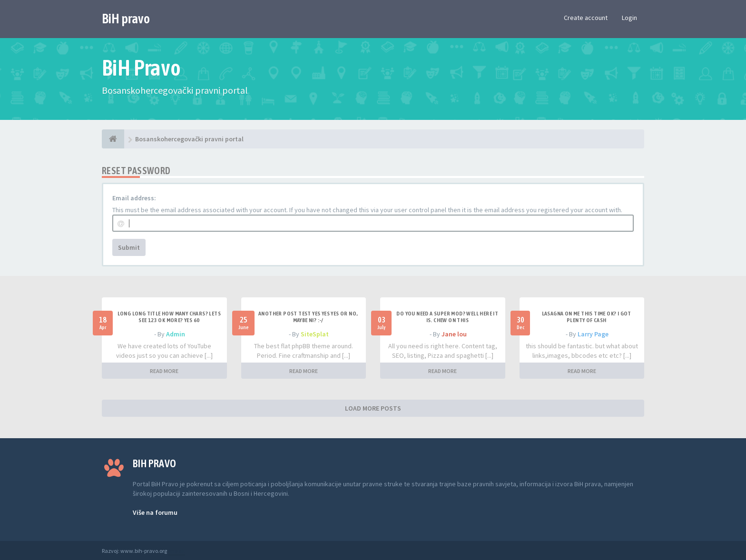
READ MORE (164, 371)
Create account (586, 18)
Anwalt (177, 551)
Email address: (134, 198)
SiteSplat (315, 334)
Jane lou (454, 334)
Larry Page (593, 334)
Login (629, 18)
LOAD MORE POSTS (373, 408)
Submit (129, 247)
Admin (176, 334)
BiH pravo (126, 19)
